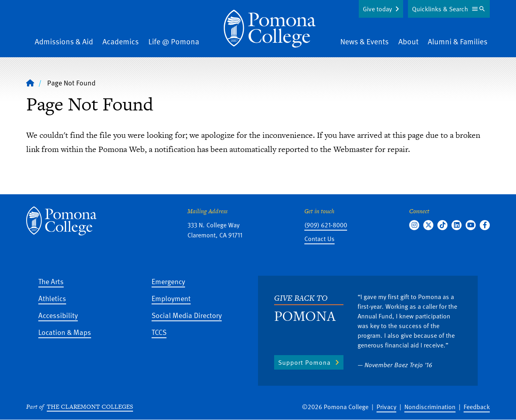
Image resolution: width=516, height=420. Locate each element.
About (408, 41)
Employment (171, 298)
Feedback (477, 407)
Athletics (52, 298)
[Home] (270, 29)
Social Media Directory (187, 315)
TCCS (159, 332)
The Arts (51, 281)
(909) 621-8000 (326, 225)
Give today (377, 9)
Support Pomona (304, 362)
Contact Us (319, 239)
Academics (121, 41)
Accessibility (58, 315)
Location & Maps (65, 332)
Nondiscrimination (430, 407)
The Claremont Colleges (90, 406)
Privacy (386, 407)
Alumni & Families (458, 41)
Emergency (168, 281)
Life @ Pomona (174, 41)
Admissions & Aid (64, 41)
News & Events (364, 41)
